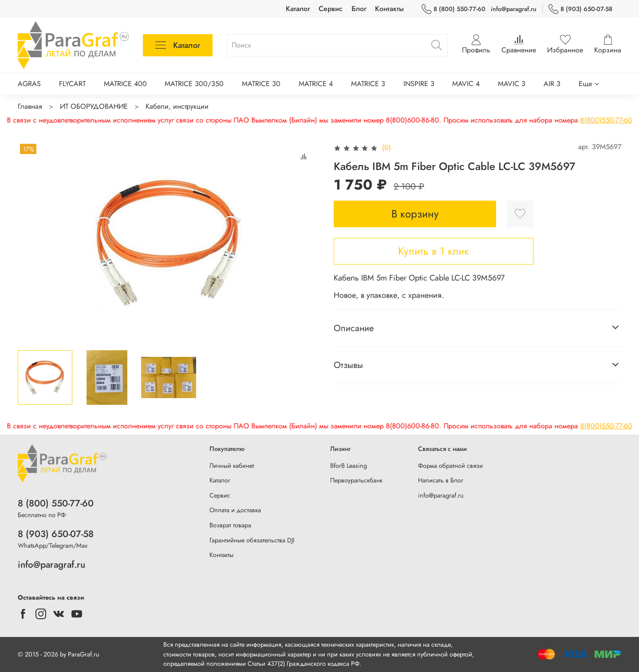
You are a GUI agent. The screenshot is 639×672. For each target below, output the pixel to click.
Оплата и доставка (235, 510)
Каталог (298, 9)
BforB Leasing (349, 466)
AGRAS (29, 84)
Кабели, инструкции (177, 106)
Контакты (389, 9)
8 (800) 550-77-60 (454, 9)
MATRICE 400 (125, 84)
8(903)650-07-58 (583, 120)
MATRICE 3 (368, 84)
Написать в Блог (441, 480)
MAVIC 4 (466, 84)
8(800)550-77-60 (515, 120)
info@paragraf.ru (514, 9)
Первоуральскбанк (356, 480)
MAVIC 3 (512, 84)
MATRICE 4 (316, 84)
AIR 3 (552, 84)
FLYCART (72, 84)
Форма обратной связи (450, 466)
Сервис (331, 9)
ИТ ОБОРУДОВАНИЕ (94, 106)
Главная (30, 106)
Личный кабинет (232, 466)
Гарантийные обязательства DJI (252, 540)
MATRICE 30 (261, 84)
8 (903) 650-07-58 (580, 9)
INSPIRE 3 (419, 84)
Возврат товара (230, 525)
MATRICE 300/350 (194, 84)
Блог (359, 9)
